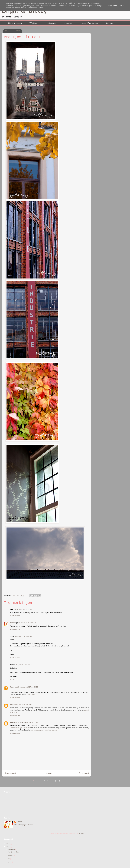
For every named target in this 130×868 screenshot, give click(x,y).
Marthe (12, 623)
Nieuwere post (10, 773)
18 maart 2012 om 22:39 (24, 636)
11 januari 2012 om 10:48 (27, 623)
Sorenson (13, 722)
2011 (8, 847)
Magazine (68, 23)
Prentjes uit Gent (13, 852)
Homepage (47, 773)
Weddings (34, 23)
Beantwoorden (15, 616)
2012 (8, 844)
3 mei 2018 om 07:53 (25, 705)
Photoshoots (51, 23)
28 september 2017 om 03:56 (28, 687)
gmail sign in (31, 694)
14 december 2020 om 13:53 (28, 722)
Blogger (81, 833)
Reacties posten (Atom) (52, 781)
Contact (109, 23)
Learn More (112, 6)
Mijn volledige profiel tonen (24, 825)
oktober (11, 856)
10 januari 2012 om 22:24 (23, 609)
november (12, 849)
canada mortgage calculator (20, 728)
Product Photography (89, 23)
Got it (122, 6)
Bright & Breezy (15, 23)
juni (9, 862)
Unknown (13, 687)
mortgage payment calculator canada (44, 730)
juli (9, 859)
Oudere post (84, 773)
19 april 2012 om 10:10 (24, 665)
